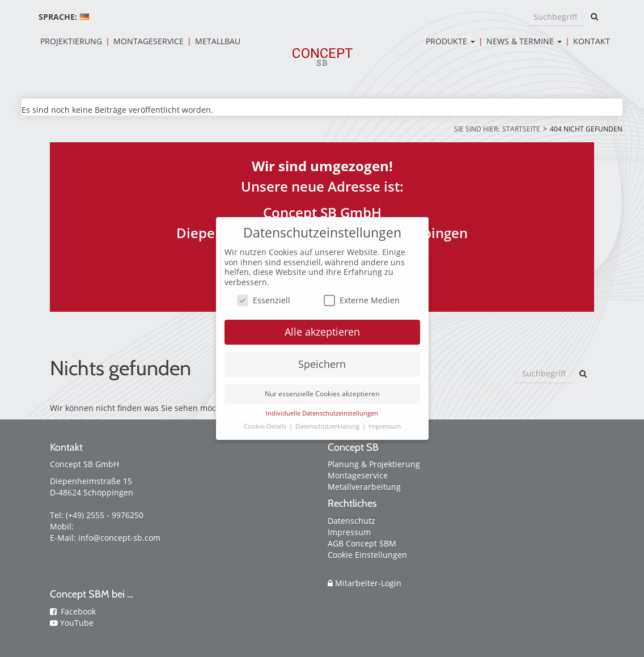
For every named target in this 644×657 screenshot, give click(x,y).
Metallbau (218, 41)
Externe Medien (362, 300)
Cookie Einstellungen (367, 555)
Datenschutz (351, 521)
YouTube (77, 623)
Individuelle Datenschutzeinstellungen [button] (322, 413)
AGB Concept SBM (362, 543)
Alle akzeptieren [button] (322, 332)
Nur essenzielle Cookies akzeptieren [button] (322, 394)
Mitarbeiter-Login (365, 583)
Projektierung (71, 41)
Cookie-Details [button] (266, 426)
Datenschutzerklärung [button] (328, 426)
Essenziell (264, 300)
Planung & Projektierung (374, 464)
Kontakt (592, 41)
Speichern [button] (322, 364)
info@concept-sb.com (119, 538)
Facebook (78, 611)
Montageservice (149, 41)
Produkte (450, 41)
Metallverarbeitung (364, 487)
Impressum (349, 532)
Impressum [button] (385, 426)
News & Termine (524, 41)
